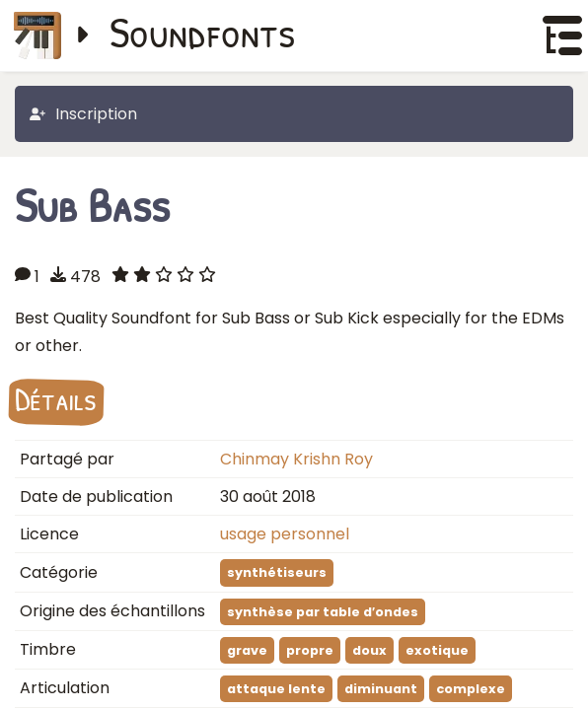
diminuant (381, 689)
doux (369, 650)
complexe (471, 689)
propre (310, 650)
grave (247, 650)
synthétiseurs (277, 572)
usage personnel (285, 534)
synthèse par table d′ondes (323, 612)
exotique (437, 650)
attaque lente (276, 689)
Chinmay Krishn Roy (296, 459)
